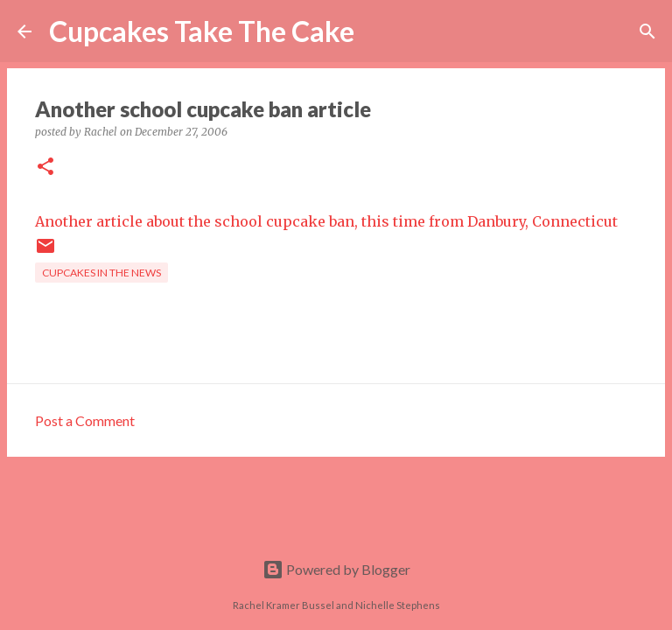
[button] (45, 168)
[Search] (379, 31)
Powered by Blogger (336, 569)
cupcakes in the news (101, 273)
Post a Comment (85, 420)
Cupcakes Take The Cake (202, 31)
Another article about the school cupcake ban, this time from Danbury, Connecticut (326, 221)
